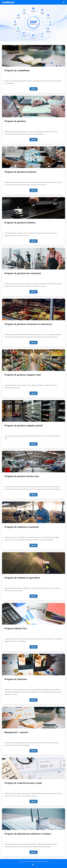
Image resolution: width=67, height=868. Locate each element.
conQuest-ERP (39, 862)
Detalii (33, 89)
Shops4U (46, 862)
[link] (34, 69)
